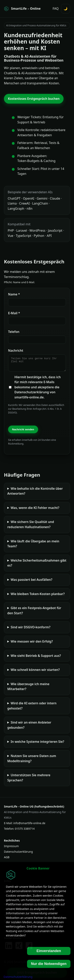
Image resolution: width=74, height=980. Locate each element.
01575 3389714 (25, 831)
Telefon (14, 332)
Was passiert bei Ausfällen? (31, 582)
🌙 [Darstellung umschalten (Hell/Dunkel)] (66, 9)
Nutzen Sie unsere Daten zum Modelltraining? (32, 761)
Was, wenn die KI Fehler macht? (35, 510)
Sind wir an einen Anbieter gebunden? (29, 727)
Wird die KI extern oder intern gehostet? (32, 708)
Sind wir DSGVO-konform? (30, 630)
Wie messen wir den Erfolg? (32, 644)
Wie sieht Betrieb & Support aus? (36, 658)
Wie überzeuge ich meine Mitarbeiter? (28, 689)
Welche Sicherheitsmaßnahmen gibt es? (37, 565)
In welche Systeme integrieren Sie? (37, 744)
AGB (7, 860)
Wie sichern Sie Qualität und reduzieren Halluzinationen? (31, 527)
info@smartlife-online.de (29, 825)
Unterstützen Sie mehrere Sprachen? (29, 780)
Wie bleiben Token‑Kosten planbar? (38, 596)
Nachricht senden (23, 432)
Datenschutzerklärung (18, 854)
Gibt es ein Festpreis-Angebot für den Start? (34, 613)
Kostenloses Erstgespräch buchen (34, 99)
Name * (14, 294)
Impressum (11, 848)
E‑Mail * (14, 313)
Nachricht (16, 350)
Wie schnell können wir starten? (35, 672)
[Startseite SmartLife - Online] (22, 9)
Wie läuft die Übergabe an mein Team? (33, 546)
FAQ (56, 9)
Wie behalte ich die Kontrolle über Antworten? (35, 493)
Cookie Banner (38, 868)
